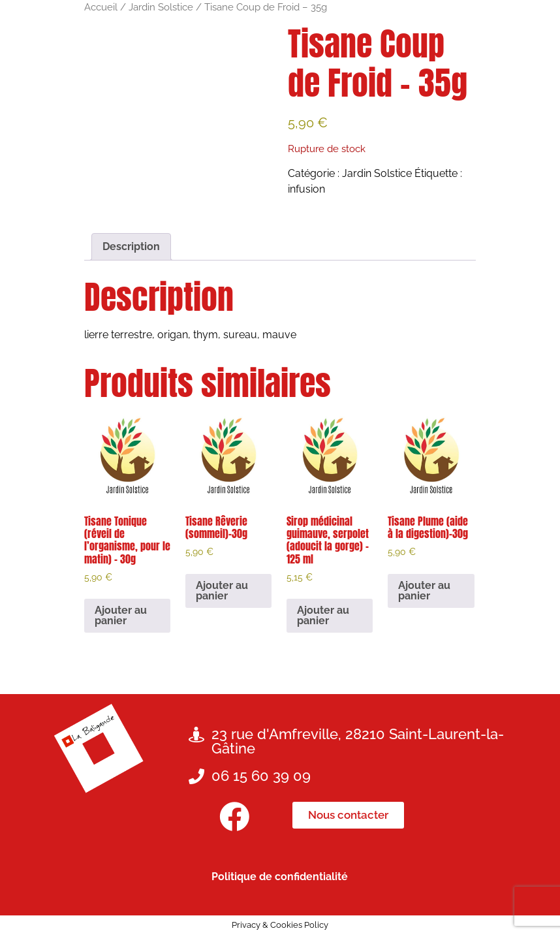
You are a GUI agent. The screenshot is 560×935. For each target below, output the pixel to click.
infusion (306, 189)
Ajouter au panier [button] (121, 615)
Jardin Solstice (161, 7)
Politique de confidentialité (280, 877)
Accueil (101, 7)
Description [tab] (131, 246)
